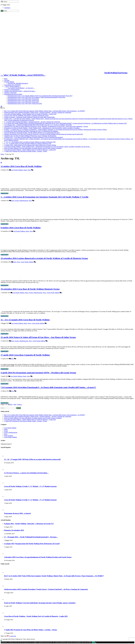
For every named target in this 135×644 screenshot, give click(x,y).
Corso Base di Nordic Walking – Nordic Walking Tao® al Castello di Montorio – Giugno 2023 (30, 114)
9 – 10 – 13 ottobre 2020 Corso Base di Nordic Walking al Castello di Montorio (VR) (28, 143)
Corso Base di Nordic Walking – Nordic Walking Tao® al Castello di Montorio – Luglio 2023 (30, 150)
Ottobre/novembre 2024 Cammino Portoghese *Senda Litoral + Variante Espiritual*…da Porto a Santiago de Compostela (38, 112)
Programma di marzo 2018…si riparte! (18, 513)
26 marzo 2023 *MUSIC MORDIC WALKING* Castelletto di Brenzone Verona (26, 116)
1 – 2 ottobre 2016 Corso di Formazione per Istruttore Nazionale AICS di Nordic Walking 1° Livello (45, 197)
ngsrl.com (13, 636)
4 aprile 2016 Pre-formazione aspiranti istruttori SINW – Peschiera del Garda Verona (38, 373)
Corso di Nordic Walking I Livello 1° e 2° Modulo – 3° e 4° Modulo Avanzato (30, 486)
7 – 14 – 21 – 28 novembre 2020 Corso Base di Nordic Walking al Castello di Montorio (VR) (30, 142)
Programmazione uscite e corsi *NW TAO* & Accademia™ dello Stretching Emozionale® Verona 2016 (36, 97)
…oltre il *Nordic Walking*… (13, 86)
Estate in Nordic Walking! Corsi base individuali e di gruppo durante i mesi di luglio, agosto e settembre (33, 148)
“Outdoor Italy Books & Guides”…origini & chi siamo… (20, 91)
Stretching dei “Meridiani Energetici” (18, 83)
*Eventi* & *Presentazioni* (12, 90)
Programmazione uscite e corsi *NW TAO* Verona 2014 (23, 100)
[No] (96, 643)
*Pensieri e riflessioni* (10, 93)
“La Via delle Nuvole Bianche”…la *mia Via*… (21, 88)
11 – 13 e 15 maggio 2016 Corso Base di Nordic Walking (25, 320)
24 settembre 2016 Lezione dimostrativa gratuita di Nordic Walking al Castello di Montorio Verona (44, 258)
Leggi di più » (5, 193)
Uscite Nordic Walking (27, 262)
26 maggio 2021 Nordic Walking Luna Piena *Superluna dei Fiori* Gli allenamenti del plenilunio (31, 131)
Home (6, 79)
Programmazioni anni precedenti (13, 94)
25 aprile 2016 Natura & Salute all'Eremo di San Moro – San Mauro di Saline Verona (38, 337)
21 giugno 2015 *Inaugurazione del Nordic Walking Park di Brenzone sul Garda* (32, 544)
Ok (93, 642)
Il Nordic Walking (9, 82)
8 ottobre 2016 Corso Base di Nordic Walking (21, 228)
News (29, 170)
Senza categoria (8, 436)
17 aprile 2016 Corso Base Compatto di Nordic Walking (25, 355)
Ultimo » (20, 404)
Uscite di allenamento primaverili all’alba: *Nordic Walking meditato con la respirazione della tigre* (32, 133)
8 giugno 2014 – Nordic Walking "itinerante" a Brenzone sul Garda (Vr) (29, 524)
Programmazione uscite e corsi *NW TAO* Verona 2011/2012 (25, 103)
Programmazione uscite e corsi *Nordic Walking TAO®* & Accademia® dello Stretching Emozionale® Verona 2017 (40, 96)
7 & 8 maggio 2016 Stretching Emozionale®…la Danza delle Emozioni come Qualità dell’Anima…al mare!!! (48, 387)
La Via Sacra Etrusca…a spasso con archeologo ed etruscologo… (26, 473)
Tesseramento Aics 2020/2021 (12, 85)
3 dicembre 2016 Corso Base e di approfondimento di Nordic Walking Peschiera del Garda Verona (38, 557)
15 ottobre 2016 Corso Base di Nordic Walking (21, 166)
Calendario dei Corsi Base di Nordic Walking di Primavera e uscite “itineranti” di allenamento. (30, 136)
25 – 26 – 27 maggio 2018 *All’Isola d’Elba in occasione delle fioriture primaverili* (33, 459)
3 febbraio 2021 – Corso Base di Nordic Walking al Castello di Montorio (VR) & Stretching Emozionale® (33, 137)
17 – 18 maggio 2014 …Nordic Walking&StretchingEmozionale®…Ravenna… (31, 537)
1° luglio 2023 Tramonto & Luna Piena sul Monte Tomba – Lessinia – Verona (26, 151)
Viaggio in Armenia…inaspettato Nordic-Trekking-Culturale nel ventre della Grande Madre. (30, 117)
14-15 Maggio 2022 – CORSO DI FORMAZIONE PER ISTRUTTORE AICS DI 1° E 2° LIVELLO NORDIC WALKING (38, 125)
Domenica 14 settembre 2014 (14, 530)
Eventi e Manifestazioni (22, 201)
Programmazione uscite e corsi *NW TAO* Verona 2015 (23, 99)
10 (14, 404)
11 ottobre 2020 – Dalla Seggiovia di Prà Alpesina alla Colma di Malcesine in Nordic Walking (30, 145)
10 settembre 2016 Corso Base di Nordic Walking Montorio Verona (30, 289)
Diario (25, 170)
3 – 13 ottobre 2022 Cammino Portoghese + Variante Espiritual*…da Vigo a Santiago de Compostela (32, 122)
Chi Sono (7, 80)
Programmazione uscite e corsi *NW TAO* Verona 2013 (23, 102)
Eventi (6, 431)
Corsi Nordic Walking (17, 170)
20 (15, 404)
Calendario (7, 8)
